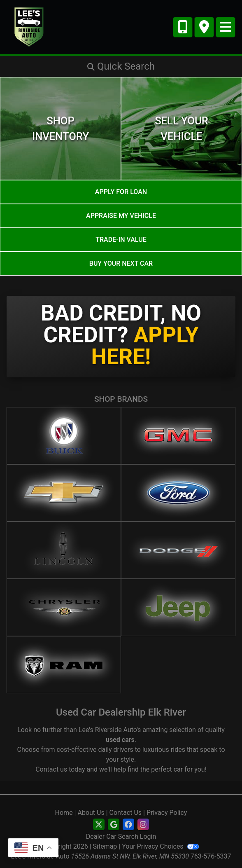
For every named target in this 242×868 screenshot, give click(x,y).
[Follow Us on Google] (114, 825)
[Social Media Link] (128, 825)
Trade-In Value (121, 240)
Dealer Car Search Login (121, 836)
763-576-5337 (211, 856)
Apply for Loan (121, 192)
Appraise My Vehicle (121, 216)
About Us (91, 813)
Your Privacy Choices (160, 846)
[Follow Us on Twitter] (99, 825)
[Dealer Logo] (29, 27)
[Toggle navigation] (226, 27)
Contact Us (126, 813)
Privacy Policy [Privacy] (167, 813)
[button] (121, 66)
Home (64, 813)
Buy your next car (121, 263)
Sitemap (105, 846)
